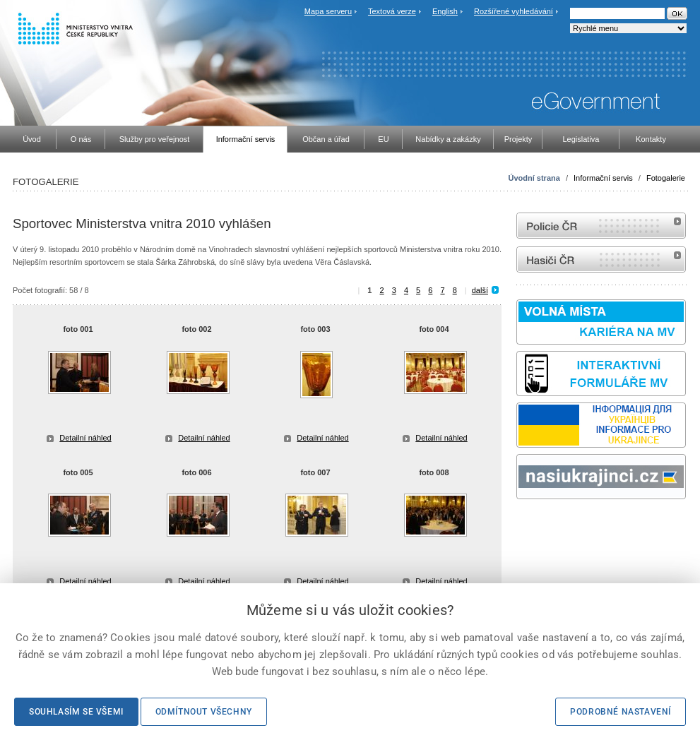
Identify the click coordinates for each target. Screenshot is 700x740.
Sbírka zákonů (518, 526)
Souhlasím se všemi (76, 712)
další (480, 290)
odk (523, 526)
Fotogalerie (666, 178)
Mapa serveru (328, 11)
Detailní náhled (85, 438)
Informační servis (603, 178)
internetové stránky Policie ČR (601, 226)
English (445, 11)
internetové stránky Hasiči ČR (601, 259)
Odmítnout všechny (204, 712)
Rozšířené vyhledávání (514, 11)
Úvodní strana (534, 178)
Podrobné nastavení (621, 712)
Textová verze (392, 11)
